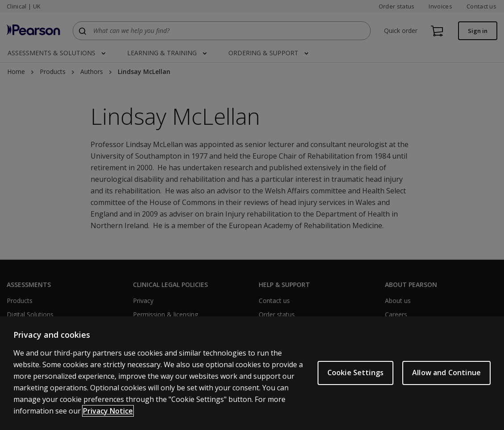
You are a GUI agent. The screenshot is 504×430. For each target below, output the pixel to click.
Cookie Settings (355, 373)
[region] (252, 373)
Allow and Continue (446, 373)
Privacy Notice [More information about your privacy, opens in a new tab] (108, 411)
